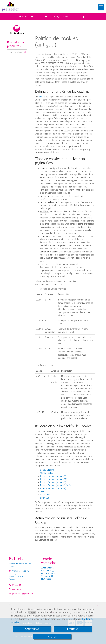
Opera (43, 492)
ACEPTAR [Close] (52, 637)
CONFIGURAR (32, 629)
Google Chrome (47, 470)
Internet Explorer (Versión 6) (53, 488)
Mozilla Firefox (47, 473)
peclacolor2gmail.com (22, 594)
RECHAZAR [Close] (73, 629)
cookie (42, 97)
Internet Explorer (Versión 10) (54, 479)
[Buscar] (17, 52)
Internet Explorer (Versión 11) (54, 476)
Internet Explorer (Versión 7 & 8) (55, 485)
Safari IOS (45, 498)
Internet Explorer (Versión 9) (53, 482)
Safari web (45, 495)
